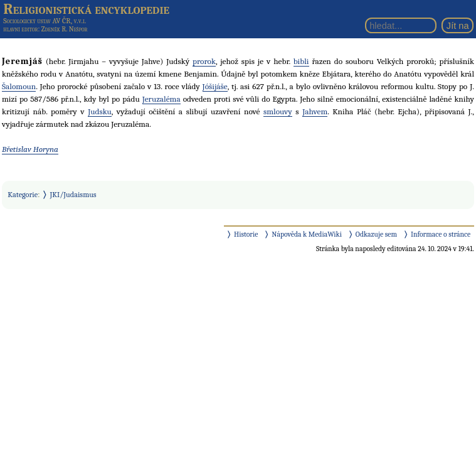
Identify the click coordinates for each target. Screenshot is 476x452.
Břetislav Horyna (30, 149)
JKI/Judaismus (73, 195)
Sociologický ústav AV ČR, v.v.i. (45, 21)
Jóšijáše (215, 86)
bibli (301, 61)
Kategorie (23, 195)
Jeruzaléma (161, 99)
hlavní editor (20, 29)
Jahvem (315, 111)
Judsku (100, 111)
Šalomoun (19, 86)
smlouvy (278, 111)
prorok (204, 61)
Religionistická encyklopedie (86, 9)
